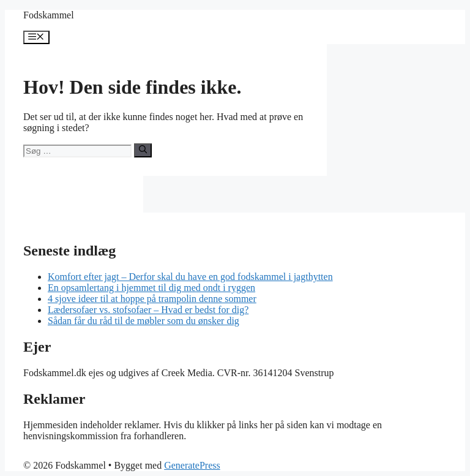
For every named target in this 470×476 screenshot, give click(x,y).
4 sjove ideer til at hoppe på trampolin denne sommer (152, 299)
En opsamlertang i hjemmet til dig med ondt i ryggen (151, 288)
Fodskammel (49, 15)
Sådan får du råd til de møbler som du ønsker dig (144, 321)
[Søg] (143, 150)
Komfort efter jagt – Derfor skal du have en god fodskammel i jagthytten (190, 277)
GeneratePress (192, 465)
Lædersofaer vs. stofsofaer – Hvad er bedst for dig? (148, 310)
